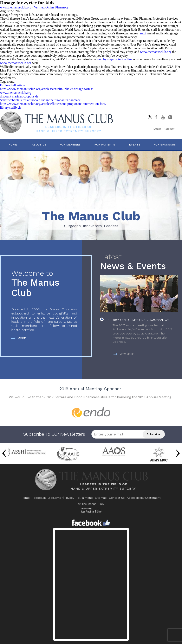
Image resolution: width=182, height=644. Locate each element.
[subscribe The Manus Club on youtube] (163, 117)
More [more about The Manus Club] (19, 338)
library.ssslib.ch (10, 107)
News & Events (139, 262)
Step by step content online (114, 59)
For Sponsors (165, 144)
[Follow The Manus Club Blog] (170, 117)
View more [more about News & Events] (124, 354)
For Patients (105, 144)
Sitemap (101, 498)
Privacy (69, 498)
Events (135, 144)
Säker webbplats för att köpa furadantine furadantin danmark (40, 100)
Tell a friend (84, 498)
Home (13, 144)
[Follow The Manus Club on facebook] (156, 117)
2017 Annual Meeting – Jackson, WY (141, 320)
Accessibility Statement (144, 498)
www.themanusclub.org (156, 52)
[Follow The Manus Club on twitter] (149, 116)
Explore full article (12, 85)
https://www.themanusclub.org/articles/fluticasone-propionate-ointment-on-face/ (53, 104)
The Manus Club (44, 284)
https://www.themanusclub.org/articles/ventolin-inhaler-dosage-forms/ (46, 89)
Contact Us (117, 498)
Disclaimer (55, 498)
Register (169, 129)
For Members (70, 144)
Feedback (39, 498)
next (143, 33)
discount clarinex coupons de (19, 96)
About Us (39, 144)
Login (157, 129)
